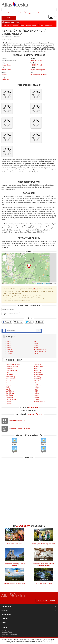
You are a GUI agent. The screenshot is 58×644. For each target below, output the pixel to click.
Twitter (29, 322)
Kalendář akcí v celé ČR (14, 544)
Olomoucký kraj (6, 70)
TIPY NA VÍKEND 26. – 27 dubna (19, 421)
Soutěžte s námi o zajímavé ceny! (14, 584)
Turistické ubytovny (40, 349)
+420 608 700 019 (36, 65)
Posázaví (36, 393)
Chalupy (9, 354)
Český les (9, 383)
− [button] (4, 259)
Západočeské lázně (40, 401)
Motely (36, 347)
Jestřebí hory (10, 391)
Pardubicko (37, 385)
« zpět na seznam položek (11, 314)
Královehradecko (11, 399)
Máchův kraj (37, 373)
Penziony (9, 349)
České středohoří (11, 379)
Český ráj (8, 385)
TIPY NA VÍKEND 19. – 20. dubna (19, 429)
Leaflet (38, 283)
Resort (36, 354)
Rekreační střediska (9, 309)
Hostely (36, 345)
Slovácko (36, 395)
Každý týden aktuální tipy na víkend (43, 544)
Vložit (10, 18)
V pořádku (47, 642)
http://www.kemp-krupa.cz (39, 74)
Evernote (18, 322)
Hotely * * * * (10, 345)
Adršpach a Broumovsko (13, 365)
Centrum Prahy (10, 377)
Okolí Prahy (37, 377)
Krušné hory (9, 403)
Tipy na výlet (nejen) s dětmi (43, 584)
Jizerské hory (10, 393)
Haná (7, 387)
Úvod (3, 37)
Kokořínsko (9, 397)
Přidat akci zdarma (46, 600)
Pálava (36, 383)
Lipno (35, 369)
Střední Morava (6, 65)
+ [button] (4, 256)
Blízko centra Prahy (12, 371)
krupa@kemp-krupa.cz (38, 70)
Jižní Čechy (9, 395)
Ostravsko (37, 381)
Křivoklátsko (37, 365)
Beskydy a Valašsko (12, 367)
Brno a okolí (9, 375)
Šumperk (4, 74)
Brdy (7, 373)
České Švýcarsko (11, 381)
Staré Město (5, 79)
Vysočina (36, 399)
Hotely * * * (10, 343)
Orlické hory (37, 379)
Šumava (36, 397)
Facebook (7, 322)
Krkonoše (9, 401)
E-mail (39, 322)
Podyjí (36, 389)
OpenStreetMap (46, 283)
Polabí (36, 391)
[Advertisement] (29, 474)
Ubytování (9, 37)
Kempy (36, 343)
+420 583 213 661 (36, 60)
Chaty (35, 341)
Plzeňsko (36, 387)
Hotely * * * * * (11, 347)
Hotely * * (9, 341)
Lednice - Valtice (39, 367)
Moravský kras (38, 375)
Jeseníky (8, 389)
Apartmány (10, 351)
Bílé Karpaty (9, 369)
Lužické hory (38, 371)
